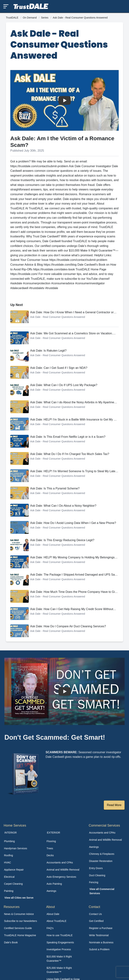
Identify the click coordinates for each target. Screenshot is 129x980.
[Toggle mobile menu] (6, 6)
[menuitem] (22, 841)
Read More (114, 805)
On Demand (30, 18)
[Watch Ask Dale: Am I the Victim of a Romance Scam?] (65, 100)
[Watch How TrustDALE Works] (65, 691)
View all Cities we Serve (19, 898)
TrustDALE (13, 18)
